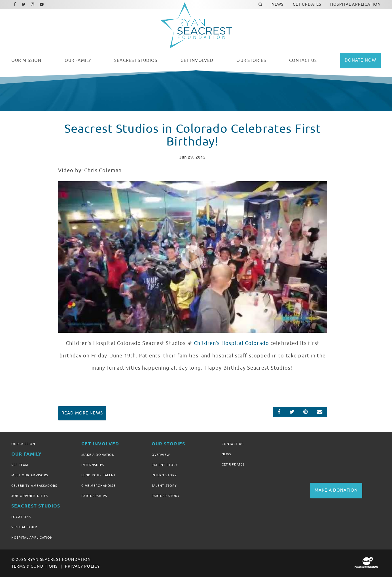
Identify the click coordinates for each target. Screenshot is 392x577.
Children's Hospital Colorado (231, 343)
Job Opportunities (30, 496)
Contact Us (233, 444)
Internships (93, 465)
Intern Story (164, 475)
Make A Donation (98, 455)
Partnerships (94, 496)
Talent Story (164, 486)
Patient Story (165, 465)
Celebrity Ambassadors (34, 486)
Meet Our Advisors (30, 475)
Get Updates (233, 464)
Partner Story (166, 496)
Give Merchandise (98, 486)
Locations (21, 517)
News (227, 454)
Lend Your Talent (98, 475)
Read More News (82, 413)
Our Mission (23, 444)
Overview (161, 455)
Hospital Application (32, 538)
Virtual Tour (24, 527)
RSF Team (20, 465)
